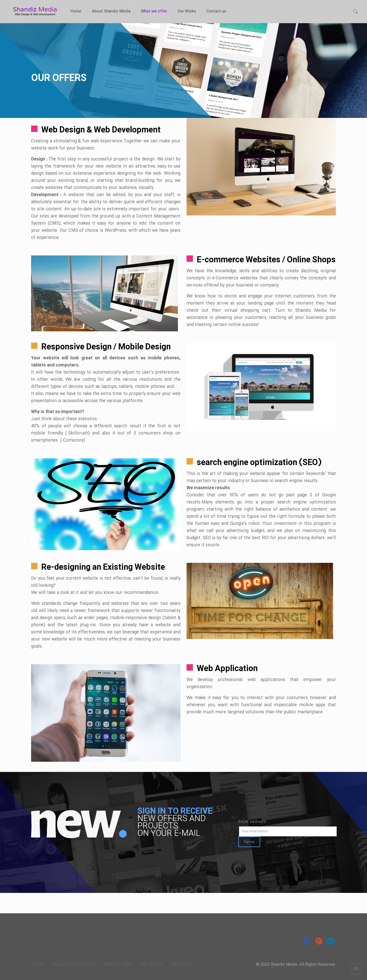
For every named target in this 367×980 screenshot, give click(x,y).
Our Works (151, 965)
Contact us (181, 965)
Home (37, 965)
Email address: (252, 822)
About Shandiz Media (73, 965)
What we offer (118, 965)
